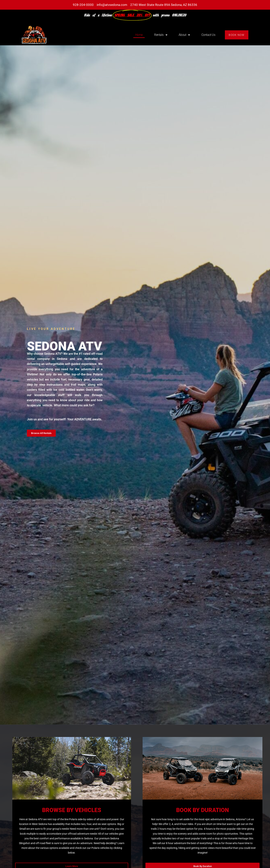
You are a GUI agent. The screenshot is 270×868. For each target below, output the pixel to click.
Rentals (161, 35)
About (184, 35)
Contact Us (208, 35)
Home (139, 35)
